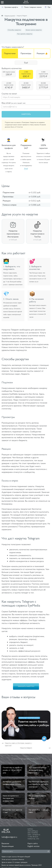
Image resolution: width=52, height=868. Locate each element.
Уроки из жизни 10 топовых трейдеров (14, 862)
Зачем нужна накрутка (34, 30)
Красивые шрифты (10, 7)
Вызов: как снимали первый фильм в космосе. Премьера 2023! (22, 865)
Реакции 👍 (42, 53)
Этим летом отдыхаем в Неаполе (13, 859)
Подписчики (10, 53)
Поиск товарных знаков (31, 7)
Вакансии (5, 843)
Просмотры (26, 53)
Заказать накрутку (26, 686)
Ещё (26, 63)
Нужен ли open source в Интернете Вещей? (16, 857)
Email (26, 169)
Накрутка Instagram (26, 748)
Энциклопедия (8, 846)
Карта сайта (33, 843)
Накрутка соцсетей (10, 16)
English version (34, 846)
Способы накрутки (14, 30)
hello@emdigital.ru (9, 837)
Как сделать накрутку (25, 34)
